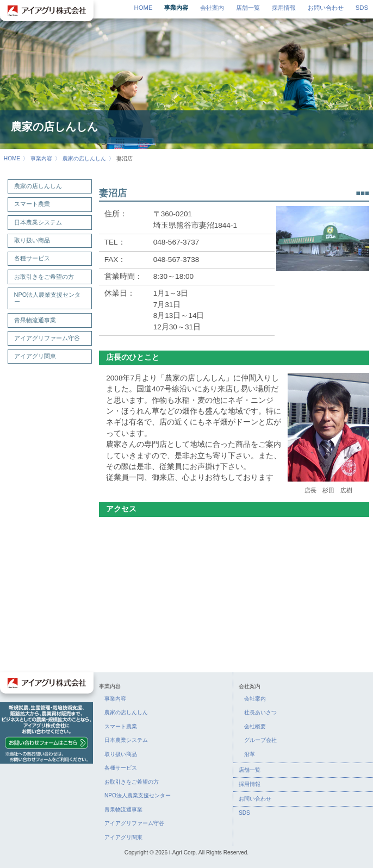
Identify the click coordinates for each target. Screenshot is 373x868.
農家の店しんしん (84, 158)
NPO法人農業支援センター (48, 298)
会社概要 (255, 726)
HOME (144, 8)
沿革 (250, 754)
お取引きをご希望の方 (44, 277)
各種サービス (32, 258)
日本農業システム (38, 222)
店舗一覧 (248, 8)
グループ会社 (260, 740)
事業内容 (176, 8)
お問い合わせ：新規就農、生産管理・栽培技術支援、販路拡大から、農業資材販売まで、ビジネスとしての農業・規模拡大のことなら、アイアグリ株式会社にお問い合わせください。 (47, 733)
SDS (362, 8)
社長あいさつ (260, 712)
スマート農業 (32, 204)
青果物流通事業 (35, 320)
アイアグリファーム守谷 (47, 338)
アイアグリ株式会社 (47, 11)
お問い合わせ (326, 8)
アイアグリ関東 (35, 356)
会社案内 (212, 8)
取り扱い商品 (32, 240)
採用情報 (284, 8)
